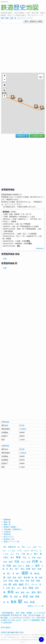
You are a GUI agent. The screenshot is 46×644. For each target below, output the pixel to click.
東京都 (22, 425)
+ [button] (5, 76)
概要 (7, 18)
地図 (2, 18)
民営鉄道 (7, 534)
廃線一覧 (7, 524)
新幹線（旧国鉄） (11, 527)
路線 (12, 18)
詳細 (5, 259)
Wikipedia (40, 248)
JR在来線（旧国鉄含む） (13, 529)
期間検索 (7, 520)
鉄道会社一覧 (9, 539)
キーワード (22, 18)
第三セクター (9, 537)
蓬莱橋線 (6, 422)
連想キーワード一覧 (11, 542)
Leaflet (23, 133)
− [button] (5, 80)
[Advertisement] (23, 48)
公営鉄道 (23, 429)
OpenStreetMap (32, 133)
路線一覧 (7, 522)
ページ (30, 18)
